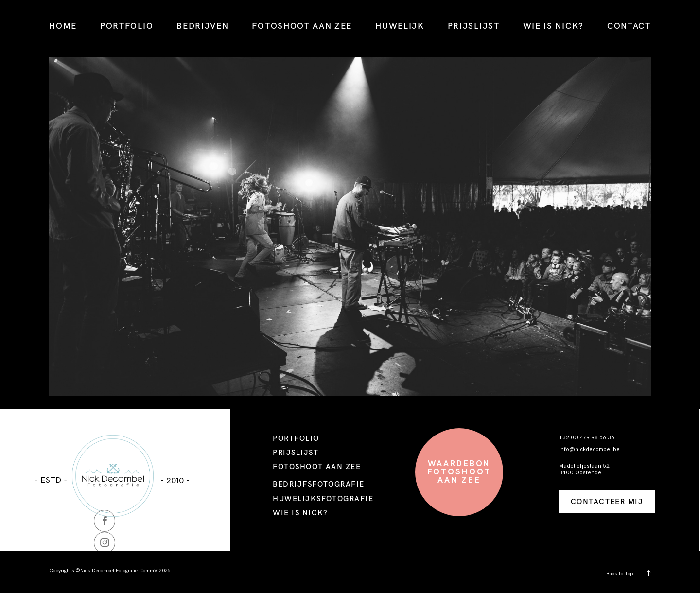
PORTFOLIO (127, 26)
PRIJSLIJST (474, 26)
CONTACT (629, 26)
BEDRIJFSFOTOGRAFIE (318, 484)
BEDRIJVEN (202, 26)
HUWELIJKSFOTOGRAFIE (323, 498)
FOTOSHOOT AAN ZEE (302, 26)
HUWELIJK (400, 26)
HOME (63, 26)
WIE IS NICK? (553, 26)
